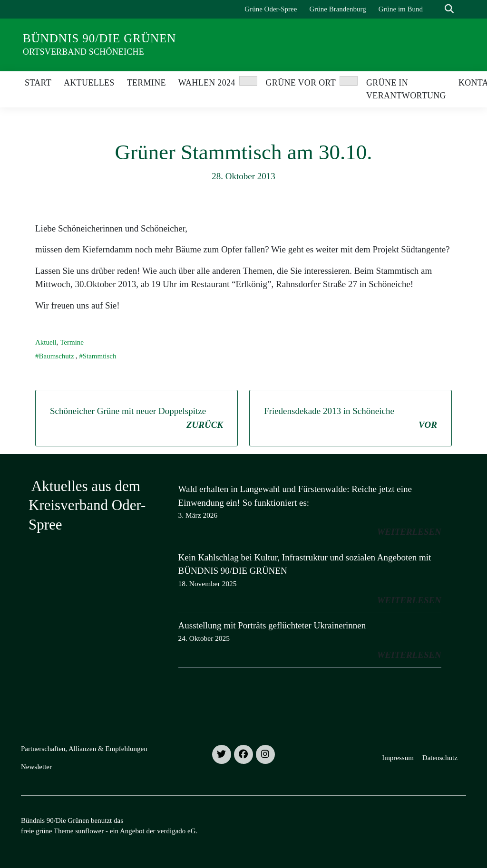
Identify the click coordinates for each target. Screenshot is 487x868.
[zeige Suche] (449, 9)
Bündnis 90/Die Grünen (99, 38)
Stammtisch (100, 356)
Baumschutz (57, 356)
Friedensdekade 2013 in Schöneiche (351, 419)
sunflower (89, 831)
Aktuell (46, 342)
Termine (72, 342)
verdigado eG (176, 831)
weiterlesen (409, 532)
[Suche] (436, 9)
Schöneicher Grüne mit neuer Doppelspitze (136, 419)
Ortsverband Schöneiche (83, 52)
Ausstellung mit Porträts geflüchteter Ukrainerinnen (272, 625)
